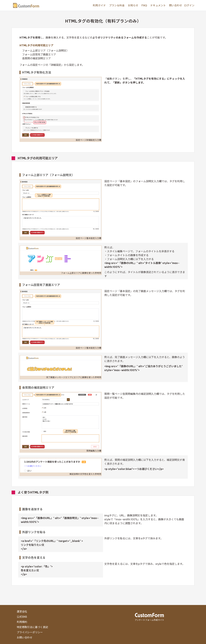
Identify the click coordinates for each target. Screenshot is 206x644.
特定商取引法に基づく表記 (32, 627)
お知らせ (133, 5)
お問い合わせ (25, 637)
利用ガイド (99, 5)
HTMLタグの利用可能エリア (36, 45)
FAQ (144, 5)
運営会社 (22, 611)
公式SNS (22, 617)
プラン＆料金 (117, 5)
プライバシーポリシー (30, 632)
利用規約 (22, 622)
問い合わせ (176, 5)
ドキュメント (158, 5)
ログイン (189, 5)
